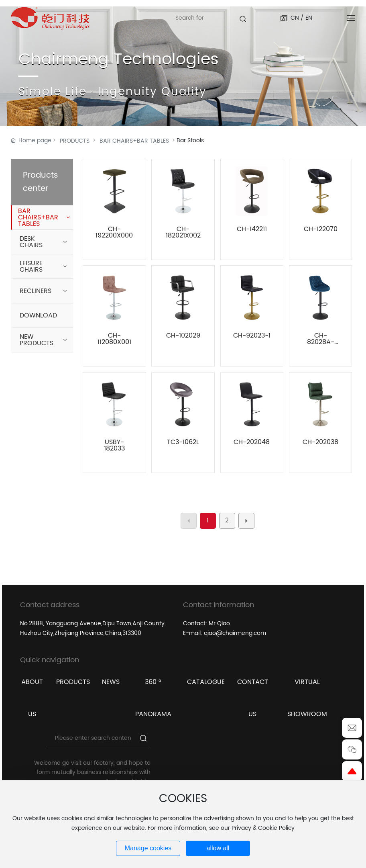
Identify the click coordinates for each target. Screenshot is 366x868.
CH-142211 (252, 229)
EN (309, 18)
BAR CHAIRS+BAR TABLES (134, 141)
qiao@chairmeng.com (235, 633)
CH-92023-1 (252, 336)
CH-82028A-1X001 (321, 342)
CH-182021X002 (183, 232)
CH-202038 (320, 442)
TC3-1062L (183, 442)
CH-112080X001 (114, 339)
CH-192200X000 (114, 232)
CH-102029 (183, 336)
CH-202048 (252, 442)
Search (248, 23)
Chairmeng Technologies (119, 59)
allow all (218, 848)
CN (295, 18)
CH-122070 (321, 229)
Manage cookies (148, 848)
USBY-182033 (114, 445)
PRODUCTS (75, 141)
